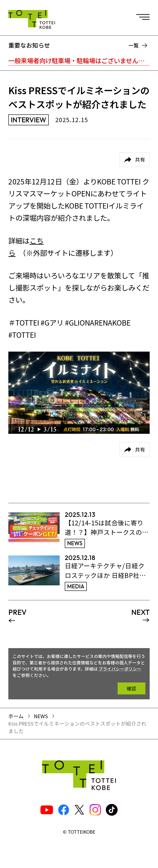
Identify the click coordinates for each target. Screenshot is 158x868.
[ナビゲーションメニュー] (144, 16)
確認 (131, 688)
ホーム (16, 716)
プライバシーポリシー (120, 669)
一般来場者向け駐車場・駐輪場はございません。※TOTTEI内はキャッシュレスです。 (79, 60)
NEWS (41, 716)
